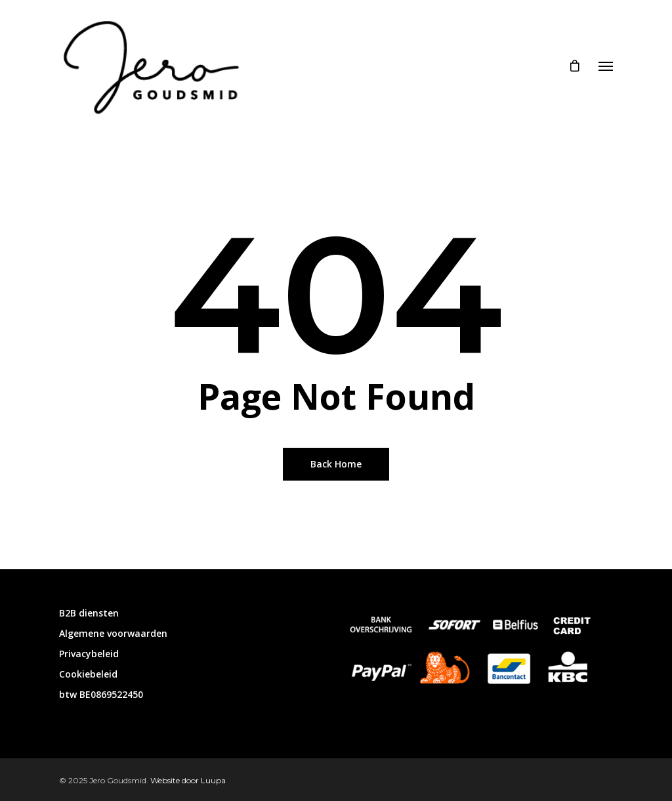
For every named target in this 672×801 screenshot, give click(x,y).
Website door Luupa (188, 780)
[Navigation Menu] (606, 66)
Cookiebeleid (88, 674)
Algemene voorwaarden (113, 633)
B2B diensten (89, 613)
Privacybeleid (89, 654)
